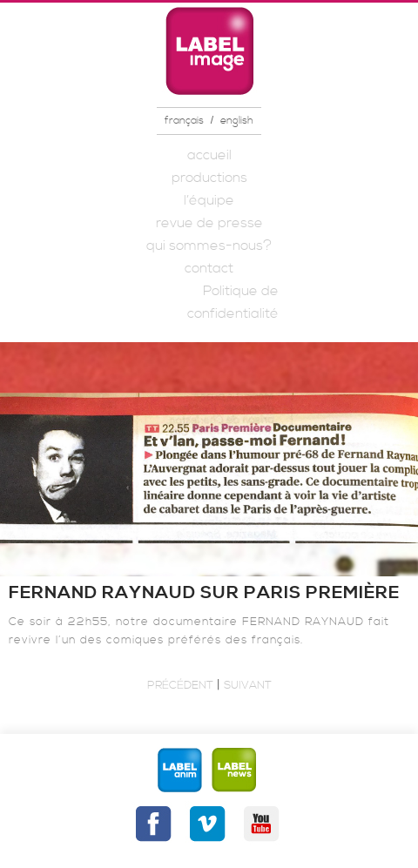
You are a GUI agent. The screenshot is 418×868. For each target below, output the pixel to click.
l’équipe (209, 200)
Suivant (248, 685)
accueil (209, 155)
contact (209, 268)
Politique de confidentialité (233, 302)
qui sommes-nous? (209, 246)
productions (209, 178)
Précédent (180, 685)
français (184, 121)
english (237, 121)
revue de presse (209, 223)
